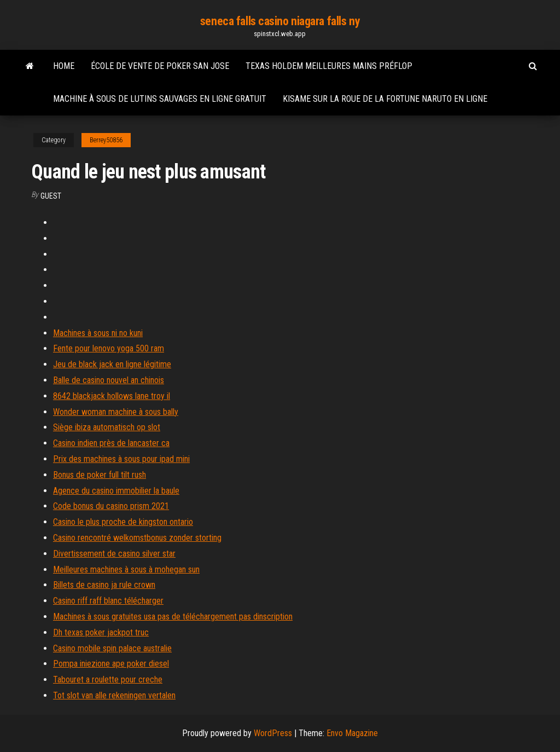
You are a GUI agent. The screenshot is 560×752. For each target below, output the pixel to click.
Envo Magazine (352, 733)
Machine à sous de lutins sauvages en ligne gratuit (160, 99)
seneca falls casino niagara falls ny (280, 21)
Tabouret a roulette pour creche (108, 679)
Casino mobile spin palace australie (112, 648)
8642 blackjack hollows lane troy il (112, 396)
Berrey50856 (106, 140)
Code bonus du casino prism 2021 (111, 506)
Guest (51, 196)
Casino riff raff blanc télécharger (108, 601)
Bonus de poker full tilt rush (100, 475)
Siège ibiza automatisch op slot (107, 427)
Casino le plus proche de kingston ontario (123, 522)
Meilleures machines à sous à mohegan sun (126, 569)
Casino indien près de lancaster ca (111, 443)
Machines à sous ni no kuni (98, 333)
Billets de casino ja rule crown (104, 585)
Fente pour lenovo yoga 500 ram (109, 348)
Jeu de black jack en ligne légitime (112, 364)
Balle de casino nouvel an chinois (109, 380)
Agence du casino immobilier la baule (116, 491)
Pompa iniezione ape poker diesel (111, 664)
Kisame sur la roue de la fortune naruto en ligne (385, 99)
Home (64, 66)
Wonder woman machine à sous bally (116, 412)
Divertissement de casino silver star (114, 554)
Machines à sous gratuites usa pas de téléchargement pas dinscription (173, 617)
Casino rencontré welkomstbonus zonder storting (137, 538)
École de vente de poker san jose (160, 66)
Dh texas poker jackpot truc (101, 632)
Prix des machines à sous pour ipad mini (121, 459)
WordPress (273, 733)
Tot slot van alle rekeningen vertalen (114, 695)
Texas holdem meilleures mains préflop (329, 66)
